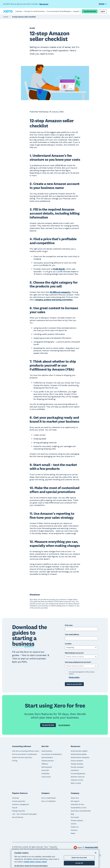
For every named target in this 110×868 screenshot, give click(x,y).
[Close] (96, 853)
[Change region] (90, 847)
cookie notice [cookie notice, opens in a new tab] (29, 862)
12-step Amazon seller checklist (24, 17)
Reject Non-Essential (79, 858)
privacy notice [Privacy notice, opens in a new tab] (41, 862)
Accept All (79, 863)
